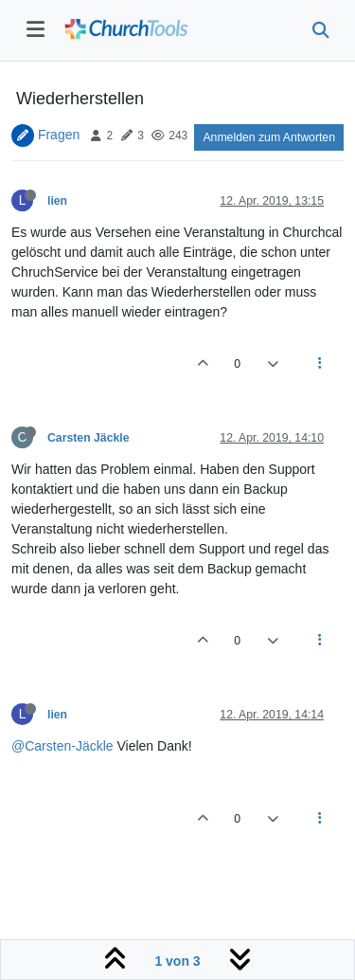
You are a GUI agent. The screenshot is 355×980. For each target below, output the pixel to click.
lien (57, 201)
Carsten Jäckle (89, 438)
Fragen (59, 135)
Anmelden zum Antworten (269, 137)
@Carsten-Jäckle (62, 746)
